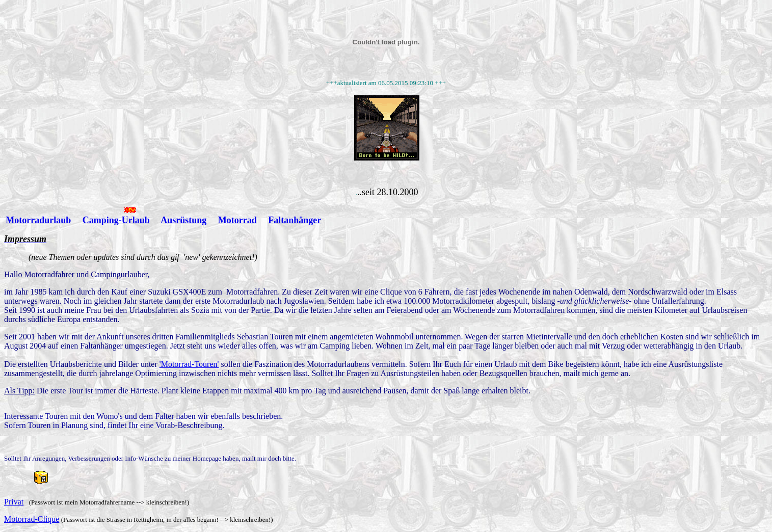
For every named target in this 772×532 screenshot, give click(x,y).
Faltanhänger (295, 220)
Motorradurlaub (38, 220)
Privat (14, 502)
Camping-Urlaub (116, 220)
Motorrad (237, 220)
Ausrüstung (183, 220)
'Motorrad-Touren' (189, 364)
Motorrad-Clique (32, 519)
